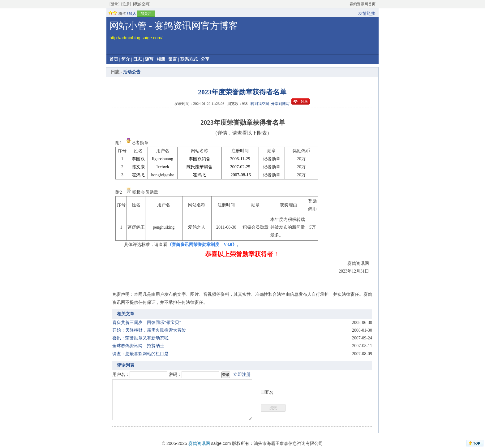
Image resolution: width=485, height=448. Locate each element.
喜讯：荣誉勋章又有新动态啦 (140, 338)
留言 (173, 59)
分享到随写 (280, 104)
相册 (161, 59)
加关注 (146, 14)
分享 (205, 59)
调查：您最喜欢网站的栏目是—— (145, 354)
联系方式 (189, 59)
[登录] (114, 4)
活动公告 (132, 72)
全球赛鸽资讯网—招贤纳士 (138, 346)
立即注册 (242, 375)
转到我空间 (260, 104)
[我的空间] (142, 4)
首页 (114, 59)
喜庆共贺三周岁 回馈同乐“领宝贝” (147, 323)
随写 (149, 59)
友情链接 (367, 13)
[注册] (126, 4)
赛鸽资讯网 (199, 443)
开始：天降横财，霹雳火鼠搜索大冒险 (149, 330)
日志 (137, 59)
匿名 (269, 392)
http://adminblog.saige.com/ (136, 38)
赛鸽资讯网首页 (363, 4)
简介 (126, 59)
